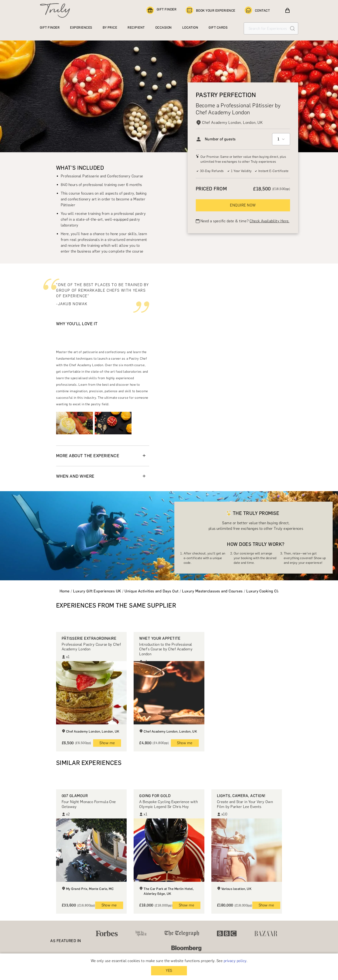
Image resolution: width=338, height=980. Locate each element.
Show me (107, 743)
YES (169, 971)
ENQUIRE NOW (243, 205)
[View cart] (287, 10)
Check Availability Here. (269, 221)
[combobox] (281, 139)
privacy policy (235, 961)
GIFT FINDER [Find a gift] (161, 10)
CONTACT (257, 10)
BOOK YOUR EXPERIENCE (211, 10)
